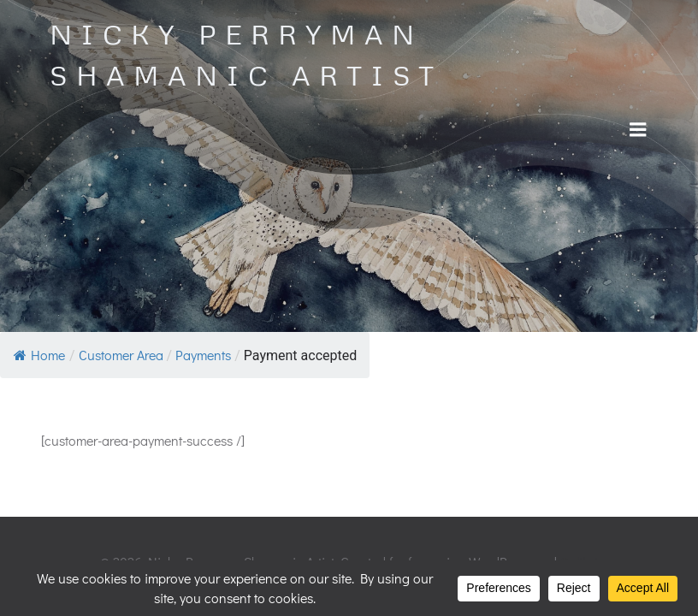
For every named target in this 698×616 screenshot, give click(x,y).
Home (39, 355)
